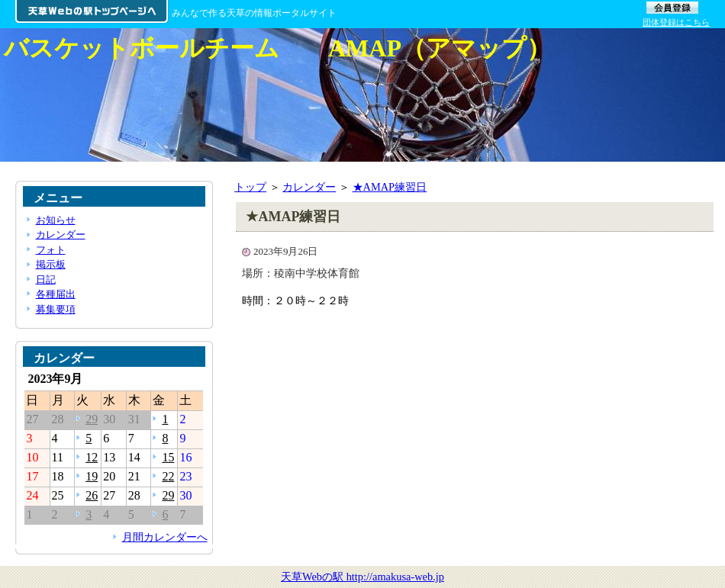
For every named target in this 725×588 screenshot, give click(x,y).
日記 (46, 280)
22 (168, 476)
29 (92, 419)
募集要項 (56, 309)
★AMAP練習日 (390, 187)
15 (168, 457)
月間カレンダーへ (165, 537)
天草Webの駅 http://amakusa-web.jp (362, 577)
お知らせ (56, 220)
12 (92, 457)
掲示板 (51, 264)
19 (92, 476)
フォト (51, 250)
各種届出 (56, 294)
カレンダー (309, 187)
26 (92, 495)
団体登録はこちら (676, 22)
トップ (250, 187)
